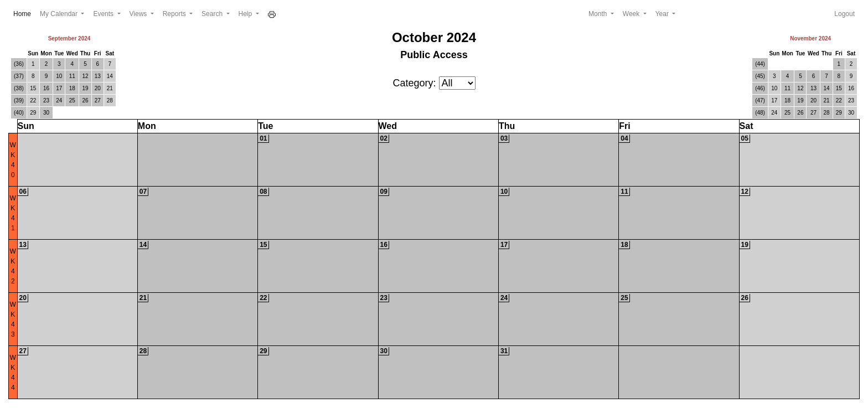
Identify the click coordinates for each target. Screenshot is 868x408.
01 (263, 138)
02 (384, 138)
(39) (19, 100)
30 (46, 113)
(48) (760, 113)
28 (110, 100)
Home (24, 13)
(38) (19, 88)
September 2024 (69, 38)
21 (110, 88)
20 (98, 88)
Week (632, 14)
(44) (760, 64)
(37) (19, 76)
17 (59, 88)
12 (85, 76)
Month (599, 14)
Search (213, 14)
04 (624, 138)
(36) (19, 64)
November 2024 (810, 38)
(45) (760, 76)
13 (98, 76)
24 (59, 100)
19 (85, 88)
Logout (844, 14)
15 (33, 88)
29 (33, 113)
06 (23, 192)
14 (110, 76)
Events (104, 14)
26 (85, 100)
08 (263, 192)
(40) (19, 113)
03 (504, 138)
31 (504, 351)
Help (246, 14)
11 (72, 76)
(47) (760, 100)
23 (46, 100)
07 (143, 192)
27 (98, 100)
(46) (760, 88)
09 (384, 192)
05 (745, 138)
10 (59, 76)
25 (72, 100)
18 (72, 88)
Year (663, 14)
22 (33, 100)
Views (139, 14)
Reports (175, 14)
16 (46, 88)
